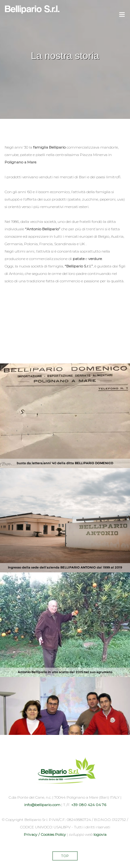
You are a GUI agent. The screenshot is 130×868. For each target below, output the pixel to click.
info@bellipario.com (42, 805)
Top (65, 856)
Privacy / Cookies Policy (45, 834)
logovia (100, 834)
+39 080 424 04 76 (89, 805)
